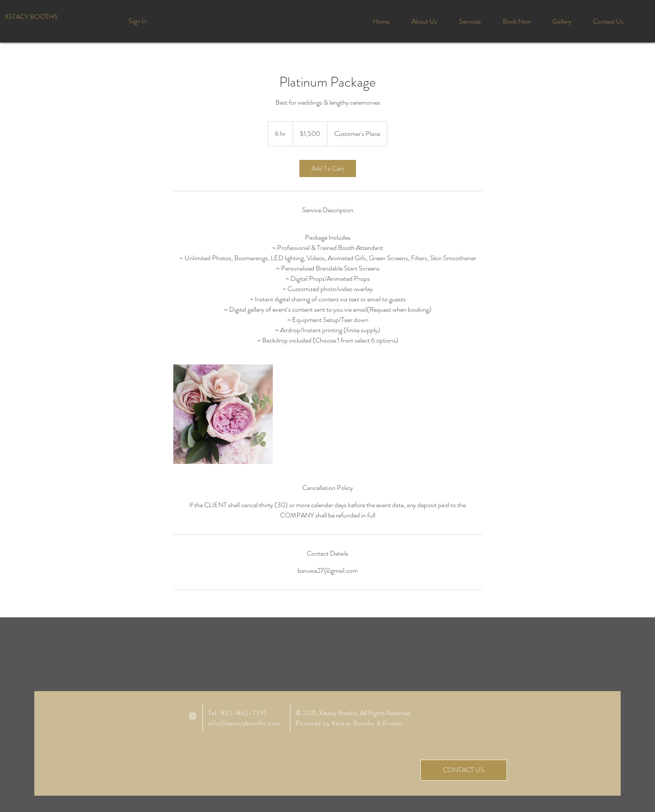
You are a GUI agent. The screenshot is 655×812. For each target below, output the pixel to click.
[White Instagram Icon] (193, 716)
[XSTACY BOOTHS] (31, 17)
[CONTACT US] (464, 770)
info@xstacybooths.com (244, 723)
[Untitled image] (223, 414)
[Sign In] (138, 21)
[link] (328, 168)
